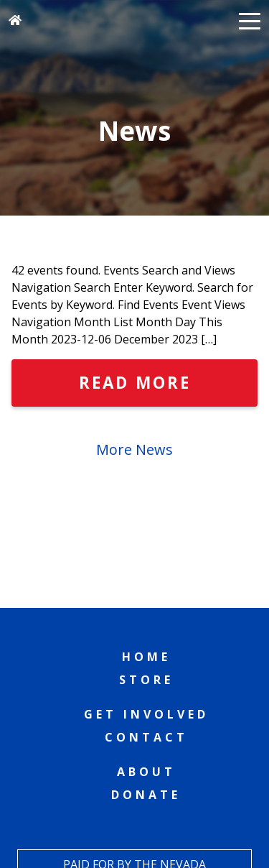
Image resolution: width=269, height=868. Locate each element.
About (146, 772)
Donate (146, 795)
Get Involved (146, 714)
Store (146, 680)
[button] (250, 20)
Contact (146, 737)
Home (146, 657)
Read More (135, 383)
